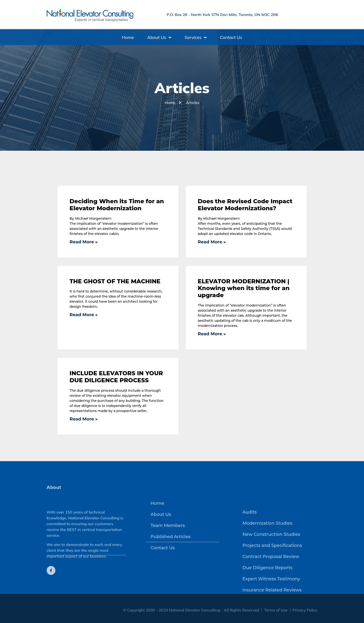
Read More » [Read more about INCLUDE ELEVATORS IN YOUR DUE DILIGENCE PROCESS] (84, 419)
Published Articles (170, 558)
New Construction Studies (271, 568)
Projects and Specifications (272, 579)
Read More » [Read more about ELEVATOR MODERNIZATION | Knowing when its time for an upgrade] (212, 334)
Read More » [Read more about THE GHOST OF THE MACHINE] (84, 315)
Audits (249, 546)
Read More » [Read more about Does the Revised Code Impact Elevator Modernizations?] (212, 242)
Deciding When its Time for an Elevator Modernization (117, 205)
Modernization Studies (268, 557)
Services (196, 39)
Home (128, 39)
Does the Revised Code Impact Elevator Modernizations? (245, 205)
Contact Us (231, 39)
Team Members (168, 547)
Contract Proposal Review (271, 590)
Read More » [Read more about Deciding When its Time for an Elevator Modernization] (84, 242)
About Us (159, 39)
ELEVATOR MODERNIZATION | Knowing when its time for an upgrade (244, 288)
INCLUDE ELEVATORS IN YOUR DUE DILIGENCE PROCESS (116, 377)
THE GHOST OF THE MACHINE (115, 281)
